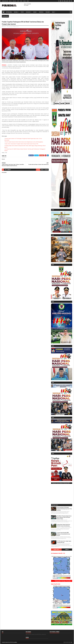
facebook (46, 170)
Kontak (21, 1)
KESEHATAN (28, 12)
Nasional (17, 27)
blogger (38, 170)
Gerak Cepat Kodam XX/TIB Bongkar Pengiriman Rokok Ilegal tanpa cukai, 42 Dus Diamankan (64, 509)
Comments (67, 550)
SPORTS (22, 12)
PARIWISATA (41, 12)
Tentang (25, 1)
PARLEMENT (48, 12)
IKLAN (53, 12)
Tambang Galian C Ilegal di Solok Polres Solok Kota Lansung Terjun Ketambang (64, 525)
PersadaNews (15, 642)
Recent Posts (56, 550)
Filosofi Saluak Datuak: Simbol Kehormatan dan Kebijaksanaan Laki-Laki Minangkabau (24, 142)
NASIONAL (16, 12)
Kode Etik (10, 1)
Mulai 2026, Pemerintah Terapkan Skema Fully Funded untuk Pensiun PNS (22, 144)
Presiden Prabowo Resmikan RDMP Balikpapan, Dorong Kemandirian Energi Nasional (63, 534)
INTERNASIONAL (9, 12)
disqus (42, 170)
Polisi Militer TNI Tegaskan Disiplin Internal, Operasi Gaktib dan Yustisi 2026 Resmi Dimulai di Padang (64, 517)
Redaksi (28, 1)
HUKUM (35, 12)
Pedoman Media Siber (5, 1)
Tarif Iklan (14, 1)
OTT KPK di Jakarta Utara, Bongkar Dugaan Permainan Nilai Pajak (64, 542)
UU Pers (18, 1)
